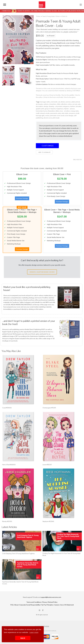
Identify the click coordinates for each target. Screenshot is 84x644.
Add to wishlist (44, 152)
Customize (47, 146)
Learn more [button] (34, 632)
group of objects (50, 109)
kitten (58, 111)
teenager (43, 102)
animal (77, 102)
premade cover (55, 116)
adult (73, 102)
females (78, 106)
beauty (40, 104)
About (16, 605)
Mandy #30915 (7, 521)
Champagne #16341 (49, 408)
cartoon (46, 104)
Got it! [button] (23, 638)
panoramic (54, 113)
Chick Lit (64, 16)
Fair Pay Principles (47, 605)
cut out (75, 104)
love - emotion (65, 111)
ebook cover (48, 118)
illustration (52, 111)
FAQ (12, 605)
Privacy (45, 602)
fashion (73, 106)
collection (64, 104)
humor (45, 111)
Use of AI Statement (67, 605)
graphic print (40, 109)
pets (59, 113)
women (68, 102)
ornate (47, 113)
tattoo (49, 102)
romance (72, 113)
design (46, 106)
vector (47, 116)
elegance (66, 106)
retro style (65, 113)
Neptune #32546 (48, 521)
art (37, 104)
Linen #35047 (47, 465)
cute (79, 104)
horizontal (39, 111)
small (77, 113)
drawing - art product (56, 106)
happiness (60, 109)
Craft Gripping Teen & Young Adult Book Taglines (18, 553)
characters (53, 104)
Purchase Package (22, 198)
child (58, 104)
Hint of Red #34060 (9, 465)
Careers (57, 605)
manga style (75, 111)
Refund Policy (53, 602)
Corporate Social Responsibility (30, 605)
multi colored (40, 113)
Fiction (38, 16)
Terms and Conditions (34, 602)
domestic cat (56, 102)
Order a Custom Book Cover (42, 272)
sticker (63, 102)
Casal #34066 (7, 408)
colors (70, 104)
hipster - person (69, 109)
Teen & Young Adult (48, 16)
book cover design (67, 116)
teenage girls (40, 116)
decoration (39, 106)
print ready (56, 118)
